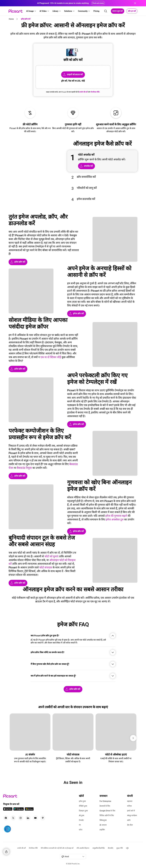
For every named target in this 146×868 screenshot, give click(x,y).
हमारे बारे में (131, 811)
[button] (31, 11)
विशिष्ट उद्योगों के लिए (107, 815)
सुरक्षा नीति (120, 848)
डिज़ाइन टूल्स (83, 811)
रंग (80, 825)
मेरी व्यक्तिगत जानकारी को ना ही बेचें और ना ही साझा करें (57, 848)
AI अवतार (103, 825)
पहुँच (127, 848)
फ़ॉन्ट (81, 830)
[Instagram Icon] (21, 818)
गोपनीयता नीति (33, 848)
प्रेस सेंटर (130, 825)
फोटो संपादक (46, 567)
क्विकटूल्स (103, 820)
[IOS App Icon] (8, 810)
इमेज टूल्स (82, 801)
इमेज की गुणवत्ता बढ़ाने (116, 516)
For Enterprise (105, 801)
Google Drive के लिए (107, 811)
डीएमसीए (111, 848)
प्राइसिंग (102, 830)
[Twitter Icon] (13, 818)
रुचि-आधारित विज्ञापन (83, 848)
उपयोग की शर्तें (22, 848)
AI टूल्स (82, 815)
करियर (129, 806)
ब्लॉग (129, 820)
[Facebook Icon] (6, 818)
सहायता (130, 801)
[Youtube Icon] (35, 818)
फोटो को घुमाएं (51, 556)
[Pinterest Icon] (43, 818)
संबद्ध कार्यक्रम (132, 815)
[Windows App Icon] (29, 810)
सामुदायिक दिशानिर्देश (99, 848)
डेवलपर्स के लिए (105, 806)
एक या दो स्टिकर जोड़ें (51, 357)
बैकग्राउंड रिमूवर (24, 468)
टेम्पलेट (81, 820)
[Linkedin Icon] (28, 818)
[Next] (133, 738)
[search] (106, 11)
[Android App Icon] (19, 810)
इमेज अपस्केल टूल (115, 519)
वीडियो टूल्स (83, 806)
